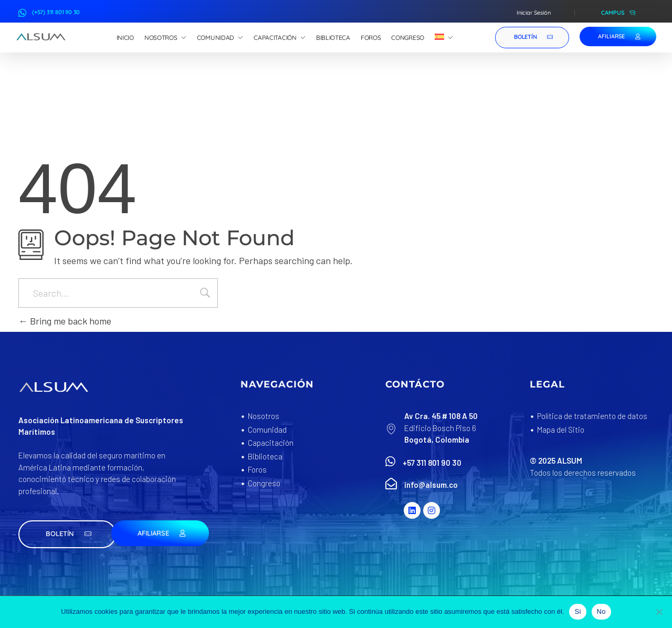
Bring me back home (65, 321)
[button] (67, 534)
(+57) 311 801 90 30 (56, 12)
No (601, 611)
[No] (659, 612)
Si (577, 611)
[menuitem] (444, 38)
